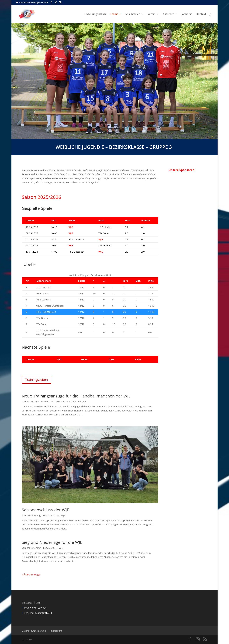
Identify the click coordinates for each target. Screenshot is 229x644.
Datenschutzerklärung (34, 631)
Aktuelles (168, 14)
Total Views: (31, 608)
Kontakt (201, 14)
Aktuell (77, 401)
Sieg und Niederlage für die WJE (52, 542)
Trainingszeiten (37, 380)
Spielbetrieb (133, 14)
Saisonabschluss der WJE (45, 510)
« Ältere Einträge (31, 574)
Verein (152, 14)
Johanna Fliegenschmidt (40, 401)
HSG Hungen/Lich (95, 14)
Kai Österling (33, 515)
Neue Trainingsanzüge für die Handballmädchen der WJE (76, 396)
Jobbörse (187, 14)
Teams (114, 14)
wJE (84, 401)
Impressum (56, 631)
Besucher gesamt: (34, 613)
